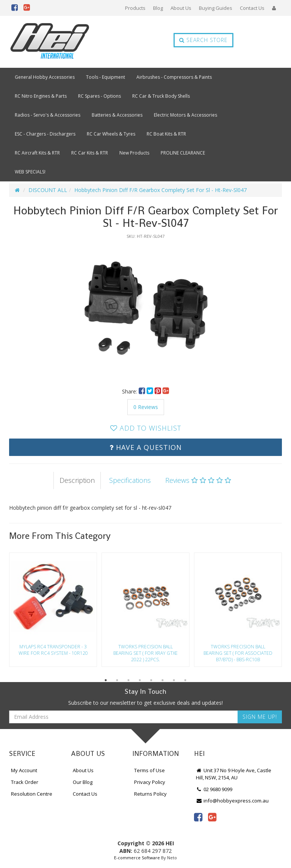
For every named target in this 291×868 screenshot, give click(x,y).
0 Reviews (146, 407)
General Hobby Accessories (45, 77)
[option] (145, 309)
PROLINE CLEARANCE (183, 153)
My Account (24, 770)
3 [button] (128, 680)
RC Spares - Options (99, 96)
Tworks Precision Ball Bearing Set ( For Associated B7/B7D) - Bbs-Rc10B (238, 653)
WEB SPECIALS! (30, 172)
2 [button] (117, 680)
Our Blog (83, 782)
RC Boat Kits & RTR (166, 134)
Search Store (203, 40)
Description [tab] (77, 480)
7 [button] (174, 680)
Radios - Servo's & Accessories (48, 115)
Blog (158, 8)
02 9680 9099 (214, 789)
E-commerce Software (137, 858)
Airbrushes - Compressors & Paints (174, 77)
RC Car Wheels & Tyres (111, 134)
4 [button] (140, 680)
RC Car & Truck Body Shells (161, 96)
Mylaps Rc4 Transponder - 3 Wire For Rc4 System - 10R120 (53, 650)
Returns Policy (150, 794)
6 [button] (163, 680)
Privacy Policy (150, 782)
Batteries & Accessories (117, 115)
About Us (181, 8)
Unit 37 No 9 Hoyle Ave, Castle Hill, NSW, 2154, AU (234, 774)
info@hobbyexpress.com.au (232, 801)
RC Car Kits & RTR (90, 153)
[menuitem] (143, 391)
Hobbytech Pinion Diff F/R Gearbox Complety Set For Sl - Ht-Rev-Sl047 (160, 190)
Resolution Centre (32, 794)
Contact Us (252, 8)
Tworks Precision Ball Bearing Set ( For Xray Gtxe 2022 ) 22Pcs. (145, 653)
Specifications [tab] (130, 480)
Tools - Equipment (106, 77)
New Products (134, 153)
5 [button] (151, 680)
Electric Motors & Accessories (185, 115)
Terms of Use (149, 770)
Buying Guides (216, 8)
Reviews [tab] (198, 480)
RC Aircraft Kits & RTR (37, 153)
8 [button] (185, 680)
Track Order (25, 782)
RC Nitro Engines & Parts (41, 96)
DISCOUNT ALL (48, 190)
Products (135, 8)
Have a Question (146, 447)
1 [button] (106, 680)
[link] (198, 817)
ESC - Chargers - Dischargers (45, 134)
